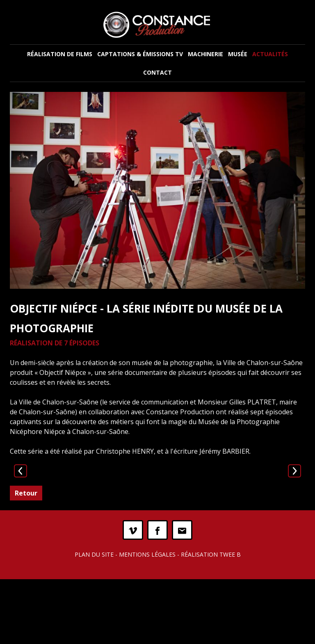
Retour (26, 558)
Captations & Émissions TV (140, 54)
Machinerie (205, 54)
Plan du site (94, 619)
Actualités (270, 54)
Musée (238, 54)
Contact (157, 72)
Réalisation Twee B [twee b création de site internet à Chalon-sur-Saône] (211, 619)
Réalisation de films (60, 54)
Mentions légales (147, 619)
